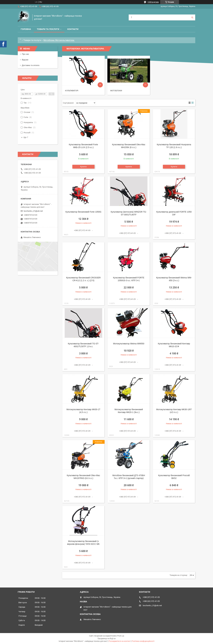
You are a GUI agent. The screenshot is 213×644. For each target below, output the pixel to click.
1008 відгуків (153, 2)
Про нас (25, 54)
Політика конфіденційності (143, 641)
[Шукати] (192, 17)
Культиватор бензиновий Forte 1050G (83, 212)
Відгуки (25, 60)
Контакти (73, 29)
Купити (83, 167)
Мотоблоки (116, 91)
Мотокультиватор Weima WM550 (129, 344)
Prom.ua (121, 636)
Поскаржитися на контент (120, 641)
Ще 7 (26, 137)
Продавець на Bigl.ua (107, 639)
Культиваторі (72, 91)
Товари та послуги (48, 29)
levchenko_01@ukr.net (33, 211)
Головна (26, 29)
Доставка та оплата (31, 65)
